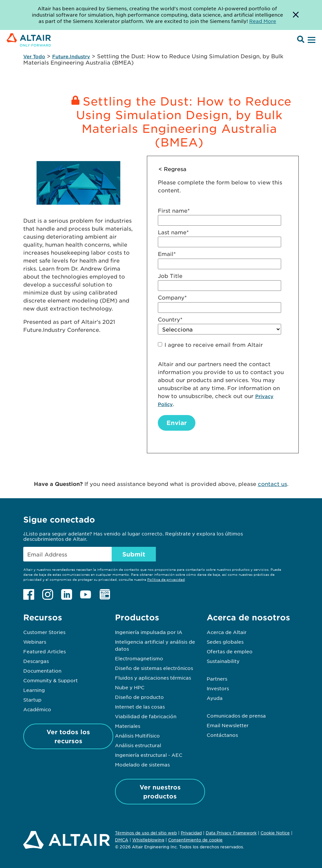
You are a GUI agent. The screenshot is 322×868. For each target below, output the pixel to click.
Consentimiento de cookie (195, 840)
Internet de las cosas (140, 707)
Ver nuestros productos (160, 792)
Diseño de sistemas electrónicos (154, 668)
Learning (34, 690)
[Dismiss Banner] (296, 15)
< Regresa (172, 169)
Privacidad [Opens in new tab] (191, 833)
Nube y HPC (130, 687)
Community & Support (51, 680)
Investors (218, 688)
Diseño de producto (139, 697)
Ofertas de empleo (230, 651)
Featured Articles (45, 651)
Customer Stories (44, 632)
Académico (37, 709)
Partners (217, 679)
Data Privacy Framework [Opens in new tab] (231, 833)
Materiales (128, 726)
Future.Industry (71, 56)
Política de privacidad (166, 579)
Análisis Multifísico (137, 736)
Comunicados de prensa (236, 716)
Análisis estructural (138, 745)
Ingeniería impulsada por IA (149, 632)
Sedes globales (225, 642)
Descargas (36, 661)
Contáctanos (222, 735)
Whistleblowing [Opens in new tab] (148, 840)
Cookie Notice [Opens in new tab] (275, 833)
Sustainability (223, 661)
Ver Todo (34, 56)
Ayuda (215, 698)
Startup (32, 700)
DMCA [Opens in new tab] (122, 840)
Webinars (35, 642)
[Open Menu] (311, 40)
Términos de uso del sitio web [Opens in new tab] (146, 833)
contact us (272, 484)
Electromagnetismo (139, 658)
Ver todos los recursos (68, 736)
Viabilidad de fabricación (146, 716)
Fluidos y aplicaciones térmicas (153, 678)
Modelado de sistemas (142, 764)
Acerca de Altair (227, 632)
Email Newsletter (228, 725)
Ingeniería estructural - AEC (149, 755)
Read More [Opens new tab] (263, 21)
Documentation (42, 671)
